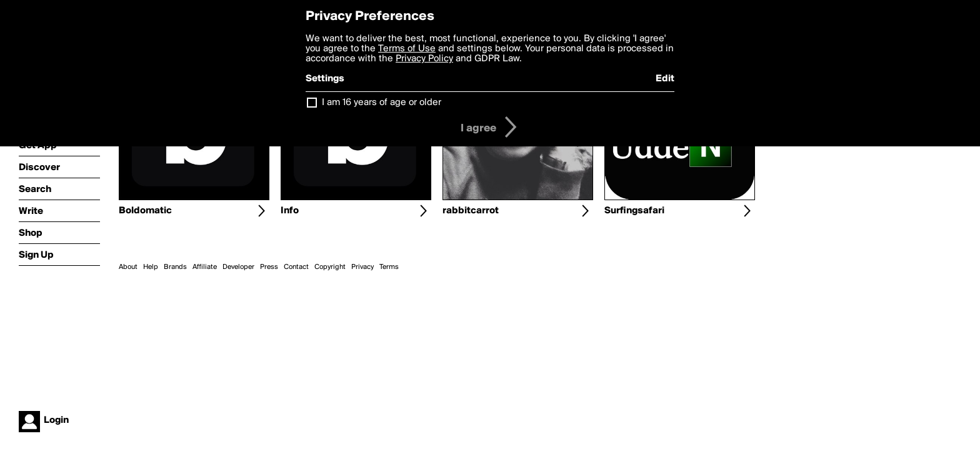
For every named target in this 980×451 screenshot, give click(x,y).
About (128, 267)
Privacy (362, 267)
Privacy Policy (424, 59)
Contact (296, 267)
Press (269, 267)
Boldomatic (145, 211)
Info (290, 211)
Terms (389, 267)
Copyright (330, 267)
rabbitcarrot (471, 211)
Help (151, 267)
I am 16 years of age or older (382, 103)
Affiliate (205, 267)
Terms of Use (407, 49)
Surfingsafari (634, 211)
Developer (238, 267)
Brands (175, 267)
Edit (665, 79)
